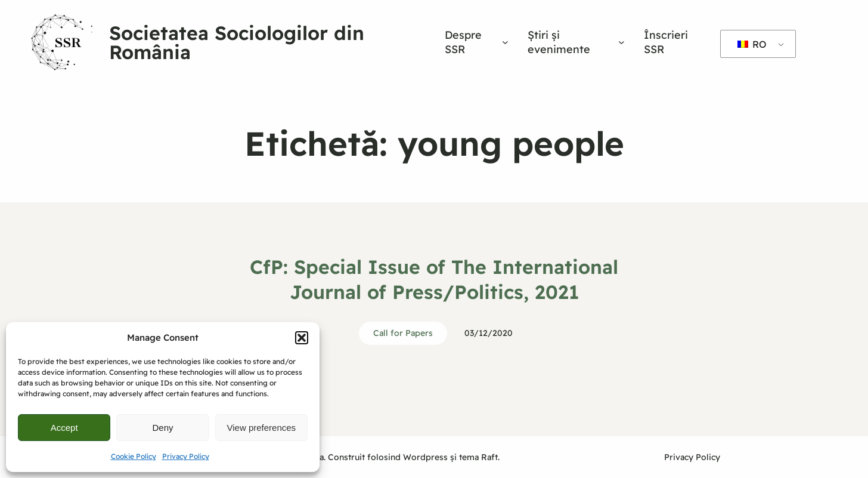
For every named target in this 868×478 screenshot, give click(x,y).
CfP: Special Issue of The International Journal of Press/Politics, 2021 (434, 279)
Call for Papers (403, 333)
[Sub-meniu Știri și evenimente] (621, 42)
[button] (302, 338)
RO (752, 44)
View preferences (262, 428)
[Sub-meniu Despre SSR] (505, 42)
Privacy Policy (186, 456)
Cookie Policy (134, 456)
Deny (162, 428)
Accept (64, 428)
